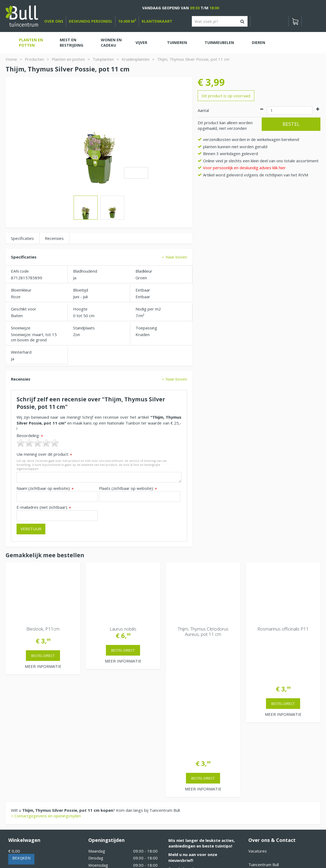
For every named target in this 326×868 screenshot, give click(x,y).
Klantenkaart (157, 21)
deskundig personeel (91, 21)
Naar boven (176, 257)
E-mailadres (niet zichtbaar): (44, 507)
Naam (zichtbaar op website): (45, 488)
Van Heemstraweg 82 (269, 756)
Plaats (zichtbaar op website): (128, 488)
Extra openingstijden (107, 786)
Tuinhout (118, 849)
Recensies (54, 238)
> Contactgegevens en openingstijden (46, 699)
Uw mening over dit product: (44, 454)
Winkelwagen (24, 723)
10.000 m (127, 21)
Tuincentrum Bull (264, 747)
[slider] (38, 443)
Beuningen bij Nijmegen (270, 764)
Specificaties (22, 238)
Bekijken (21, 741)
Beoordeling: (30, 436)
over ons (54, 21)
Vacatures (258, 734)
